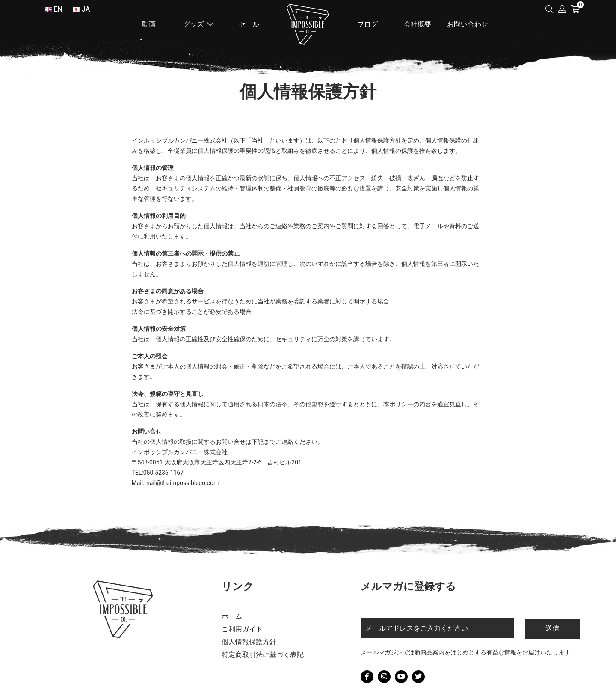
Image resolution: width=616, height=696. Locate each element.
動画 (149, 24)
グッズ (193, 24)
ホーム (308, 24)
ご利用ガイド (242, 629)
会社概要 (418, 24)
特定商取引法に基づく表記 (263, 655)
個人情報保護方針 (249, 642)
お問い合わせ (468, 24)
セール (249, 24)
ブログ (367, 24)
